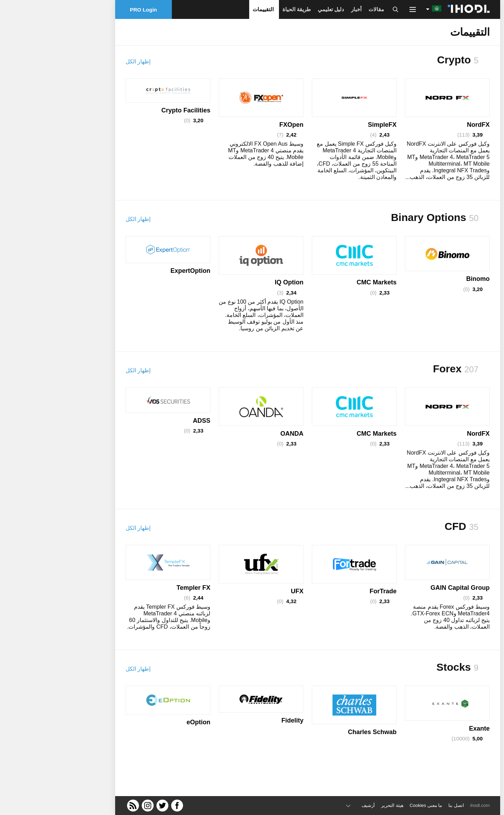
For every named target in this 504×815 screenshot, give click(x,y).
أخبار (301, 9)
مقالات (321, 9)
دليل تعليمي (275, 9)
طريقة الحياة (241, 9)
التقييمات (208, 9)
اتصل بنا (401, 805)
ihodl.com (424, 805)
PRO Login (88, 10)
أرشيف (313, 805)
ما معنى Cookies (370, 805)
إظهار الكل (82, 61)
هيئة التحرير (337, 805)
